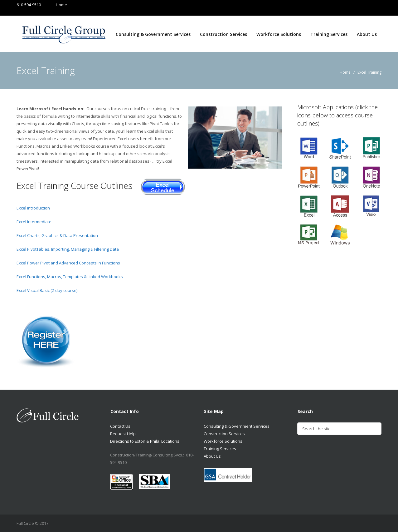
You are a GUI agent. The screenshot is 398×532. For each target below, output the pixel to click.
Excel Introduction (33, 208)
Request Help (123, 434)
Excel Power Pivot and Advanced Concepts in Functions (68, 263)
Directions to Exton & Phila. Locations (145, 441)
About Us (367, 34)
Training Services (329, 34)
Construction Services (223, 34)
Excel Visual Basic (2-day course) (47, 290)
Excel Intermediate (34, 222)
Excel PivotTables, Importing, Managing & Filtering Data (68, 249)
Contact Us (120, 426)
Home (55, 5)
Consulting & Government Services (153, 34)
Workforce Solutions (279, 34)
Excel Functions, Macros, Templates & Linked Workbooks (70, 277)
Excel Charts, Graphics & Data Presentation (57, 235)
